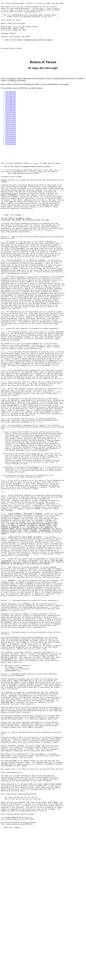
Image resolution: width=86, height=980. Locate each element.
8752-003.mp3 (11, 109)
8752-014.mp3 (11, 131)
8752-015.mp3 (11, 133)
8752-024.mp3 (11, 151)
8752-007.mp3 (11, 117)
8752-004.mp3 (11, 111)
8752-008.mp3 (11, 119)
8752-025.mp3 (11, 153)
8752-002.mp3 (11, 107)
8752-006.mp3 (11, 115)
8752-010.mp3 (11, 123)
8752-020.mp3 (11, 143)
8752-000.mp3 (11, 103)
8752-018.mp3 (11, 139)
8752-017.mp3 (11, 137)
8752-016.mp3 (11, 135)
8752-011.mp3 (11, 125)
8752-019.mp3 (11, 141)
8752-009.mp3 (11, 121)
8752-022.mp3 (11, 147)
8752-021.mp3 (11, 145)
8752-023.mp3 (11, 149)
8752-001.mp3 (11, 105)
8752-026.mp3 (11, 155)
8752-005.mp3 (11, 113)
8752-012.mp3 (11, 127)
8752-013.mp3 (11, 129)
